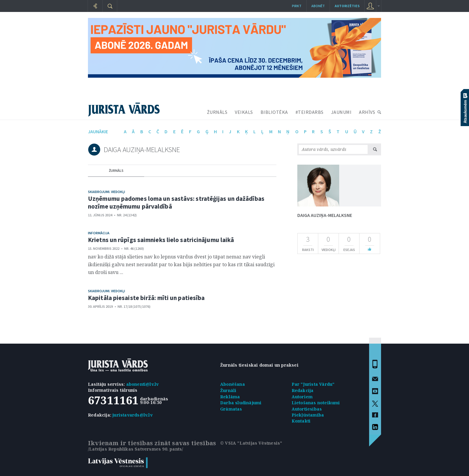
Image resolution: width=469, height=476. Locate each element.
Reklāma (230, 397)
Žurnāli (228, 390)
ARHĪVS (367, 112)
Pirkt (297, 6)
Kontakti (301, 421)
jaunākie (98, 131)
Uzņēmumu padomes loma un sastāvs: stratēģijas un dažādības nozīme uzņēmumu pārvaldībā (176, 202)
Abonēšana (233, 384)
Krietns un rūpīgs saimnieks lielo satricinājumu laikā (161, 240)
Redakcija (303, 390)
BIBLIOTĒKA (274, 112)
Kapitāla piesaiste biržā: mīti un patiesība (146, 298)
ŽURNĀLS (217, 112)
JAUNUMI (341, 112)
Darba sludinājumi (241, 403)
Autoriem (302, 397)
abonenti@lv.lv (143, 384)
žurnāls (116, 170)
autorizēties (347, 6)
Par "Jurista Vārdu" (313, 384)
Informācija (99, 233)
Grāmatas (231, 409)
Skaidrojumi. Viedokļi (106, 192)
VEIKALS (244, 112)
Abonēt (318, 6)
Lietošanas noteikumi (316, 403)
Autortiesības (307, 409)
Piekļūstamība (308, 415)
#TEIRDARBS (310, 112)
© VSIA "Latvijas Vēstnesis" (251, 443)
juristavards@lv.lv (133, 415)
